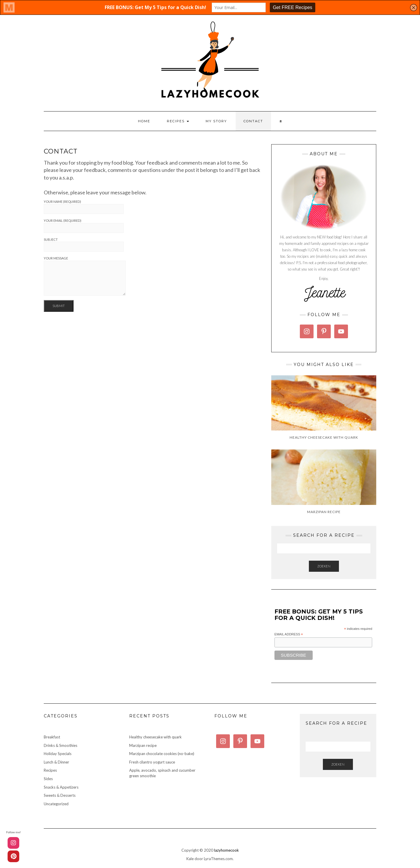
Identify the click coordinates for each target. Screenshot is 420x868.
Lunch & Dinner (56, 762)
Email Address (289, 635)
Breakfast (52, 737)
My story (216, 121)
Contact (253, 121)
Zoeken (324, 566)
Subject (84, 245)
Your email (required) (84, 226)
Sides (48, 779)
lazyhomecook (226, 850)
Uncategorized (56, 804)
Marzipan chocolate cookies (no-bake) (162, 754)
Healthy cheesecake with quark (155, 737)
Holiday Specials (58, 754)
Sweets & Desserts (60, 795)
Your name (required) (84, 207)
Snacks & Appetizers (61, 787)
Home (144, 121)
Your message (85, 276)
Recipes (178, 121)
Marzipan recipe (143, 745)
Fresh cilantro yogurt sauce (152, 762)
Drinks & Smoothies (61, 745)
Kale (190, 859)
